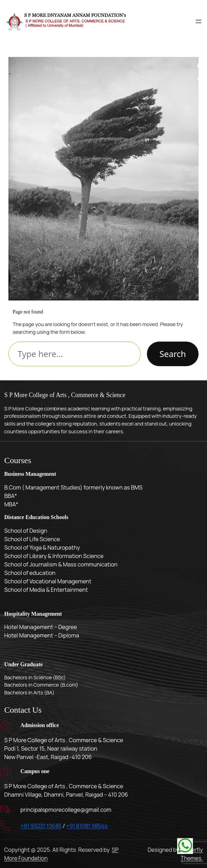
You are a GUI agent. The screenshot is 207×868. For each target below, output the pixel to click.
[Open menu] (199, 21)
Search (173, 354)
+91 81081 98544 (87, 826)
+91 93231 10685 (41, 826)
